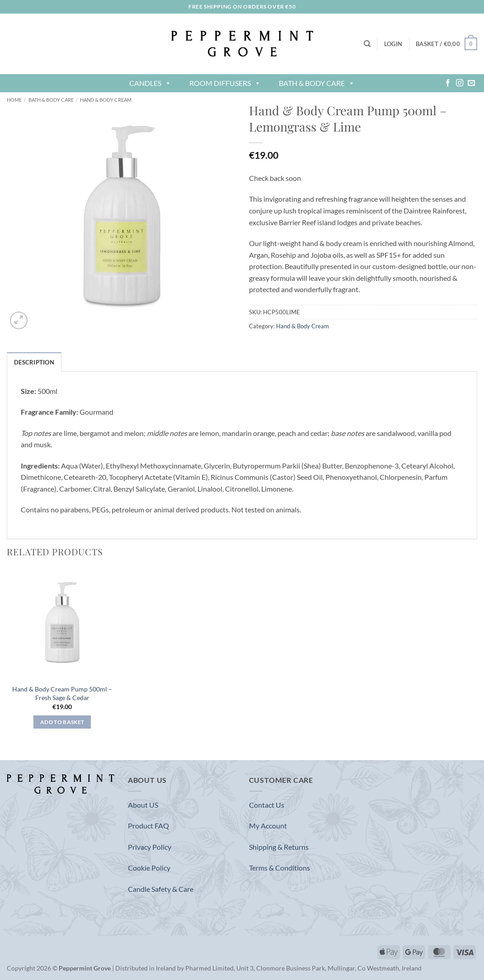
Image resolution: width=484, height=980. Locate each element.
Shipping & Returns (279, 847)
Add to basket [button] (62, 722)
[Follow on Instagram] (460, 83)
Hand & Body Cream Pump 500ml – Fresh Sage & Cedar (62, 693)
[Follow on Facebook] (448, 83)
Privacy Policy (150, 847)
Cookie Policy (149, 868)
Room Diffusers (225, 83)
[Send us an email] (471, 83)
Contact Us (267, 805)
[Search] (367, 44)
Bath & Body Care (317, 83)
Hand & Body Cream (106, 100)
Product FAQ (148, 826)
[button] (393, 44)
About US (143, 805)
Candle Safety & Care (161, 889)
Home (14, 100)
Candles (150, 83)
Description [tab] (34, 362)
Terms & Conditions (280, 868)
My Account (268, 826)
